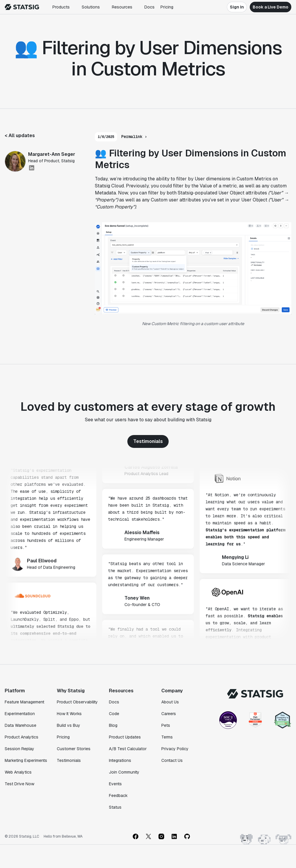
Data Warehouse (20, 725)
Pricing (167, 7)
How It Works (69, 714)
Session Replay (19, 749)
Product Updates (125, 737)
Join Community (124, 772)
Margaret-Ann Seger (52, 154)
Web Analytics (18, 772)
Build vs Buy (69, 725)
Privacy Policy (175, 749)
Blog (113, 725)
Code (114, 714)
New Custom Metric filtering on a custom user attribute (193, 324)
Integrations (120, 760)
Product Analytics (22, 737)
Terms (167, 737)
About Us (170, 702)
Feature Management (24, 702)
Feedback (118, 795)
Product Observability (77, 702)
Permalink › (134, 137)
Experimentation (20, 714)
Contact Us (172, 760)
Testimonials (148, 441)
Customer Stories (74, 749)
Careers (169, 714)
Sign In (237, 7)
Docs (149, 7)
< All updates (20, 136)
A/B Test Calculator (128, 749)
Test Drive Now (19, 784)
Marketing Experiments (26, 760)
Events (115, 784)
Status (115, 807)
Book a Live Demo (271, 7)
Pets (166, 725)
